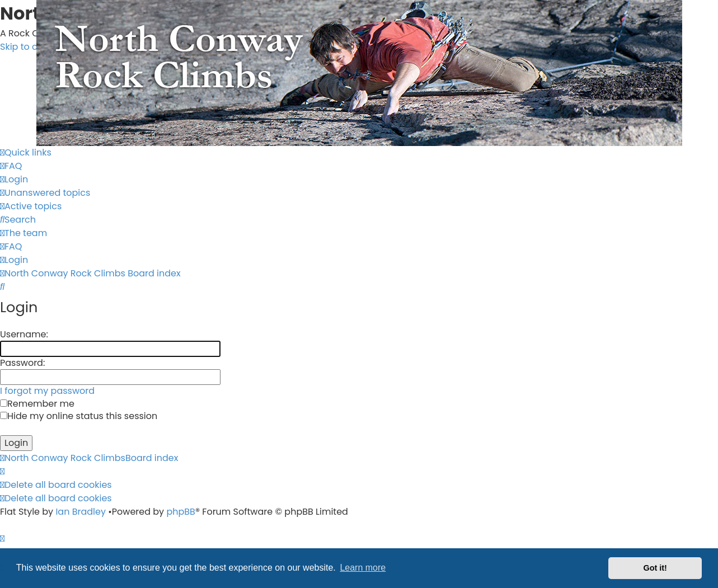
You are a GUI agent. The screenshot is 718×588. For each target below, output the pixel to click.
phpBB (181, 512)
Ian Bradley (81, 512)
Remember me (37, 404)
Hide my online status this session (79, 416)
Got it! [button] (655, 568)
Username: (24, 334)
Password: (22, 363)
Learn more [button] (363, 568)
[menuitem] (11, 166)
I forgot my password (47, 391)
